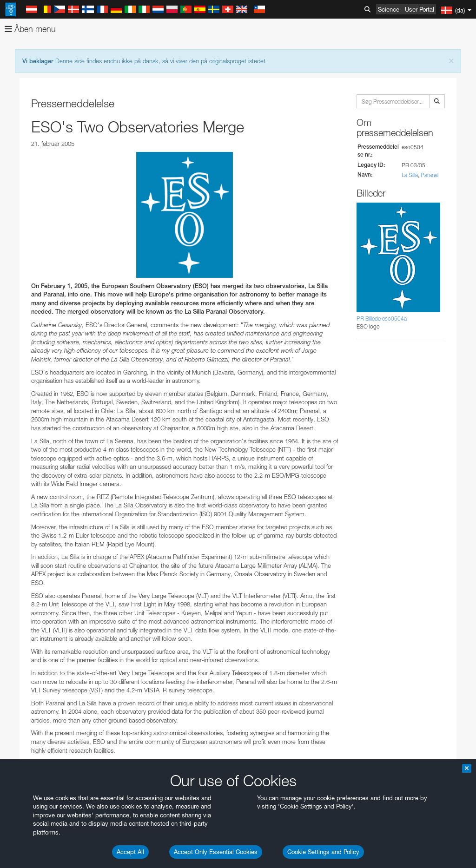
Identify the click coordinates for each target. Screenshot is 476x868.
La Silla (410, 175)
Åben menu (30, 29)
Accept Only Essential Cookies (216, 852)
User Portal (420, 9)
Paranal (430, 175)
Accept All (130, 852)
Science (389, 9)
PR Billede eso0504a (382, 319)
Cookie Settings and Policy (323, 852)
